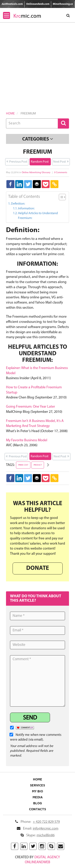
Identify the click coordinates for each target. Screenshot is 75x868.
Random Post (40, 162)
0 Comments (61, 173)
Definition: (18, 204)
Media (38, 797)
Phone (37, 822)
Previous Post (17, 162)
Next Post (61, 162)
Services (37, 785)
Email (38, 829)
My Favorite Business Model (27, 440)
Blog (38, 803)
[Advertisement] (37, 62)
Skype (38, 835)
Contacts (37, 809)
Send (30, 718)
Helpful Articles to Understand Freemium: (38, 216)
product (38, 465)
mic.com (27, 16)
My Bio (37, 791)
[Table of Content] (62, 197)
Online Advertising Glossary (36, 173)
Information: (26, 209)
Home (10, 113)
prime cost (23, 465)
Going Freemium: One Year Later (30, 407)
